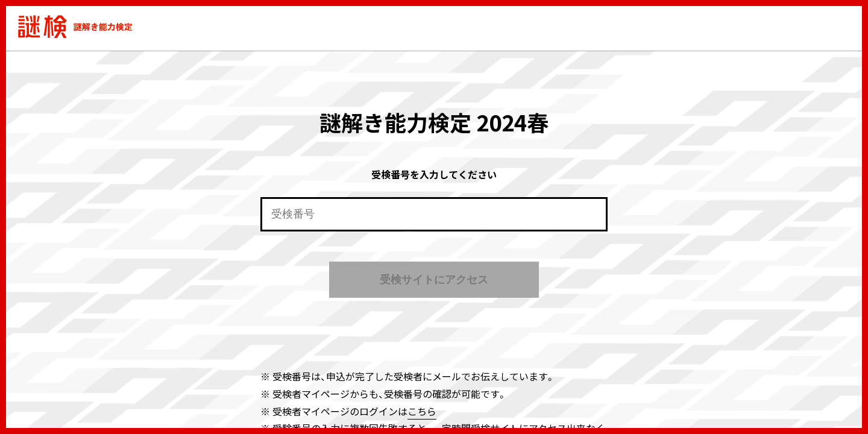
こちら (422, 411)
